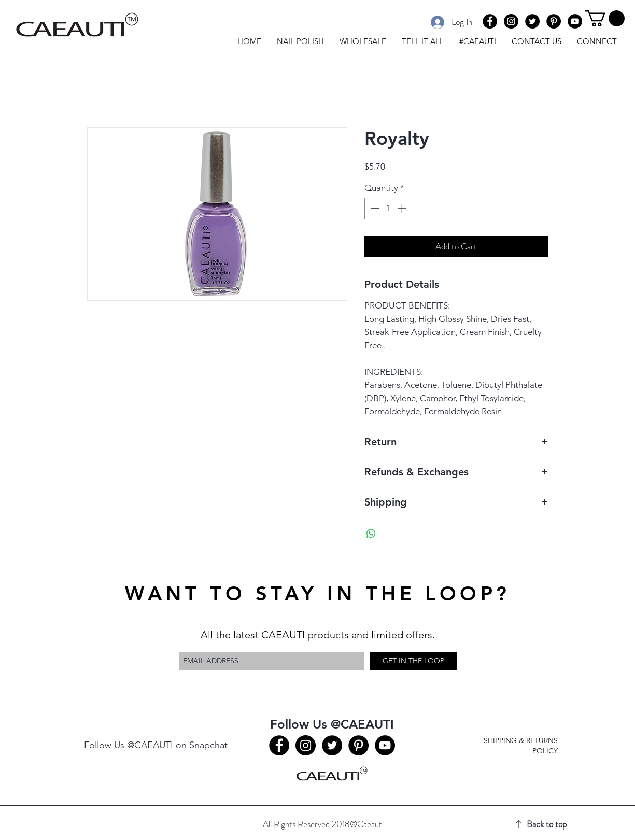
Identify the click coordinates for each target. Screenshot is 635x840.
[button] (605, 18)
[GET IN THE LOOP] (413, 661)
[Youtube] (575, 21)
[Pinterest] (554, 21)
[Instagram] (511, 21)
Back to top (547, 824)
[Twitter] (532, 21)
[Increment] (403, 208)
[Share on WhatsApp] (371, 534)
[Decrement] (374, 208)
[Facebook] (490, 21)
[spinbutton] (388, 208)
